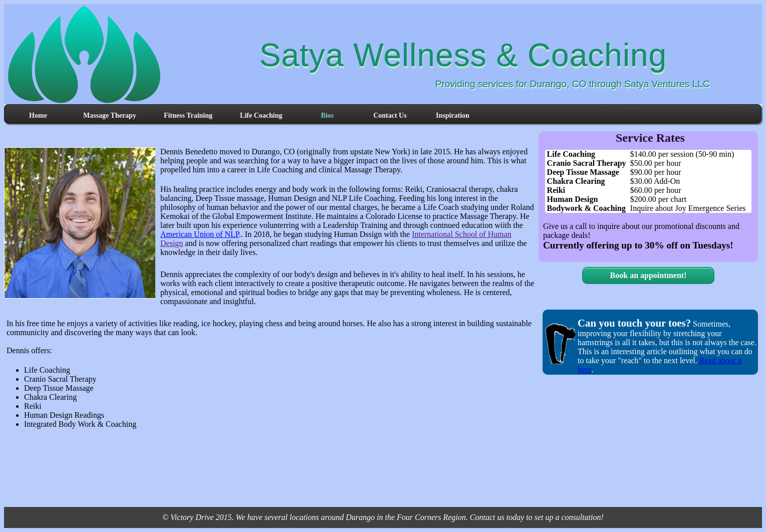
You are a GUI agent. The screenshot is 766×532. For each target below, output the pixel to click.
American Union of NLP (200, 234)
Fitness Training (188, 115)
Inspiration (453, 115)
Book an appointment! (649, 275)
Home (38, 115)
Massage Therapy (110, 115)
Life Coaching (261, 115)
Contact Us (390, 115)
